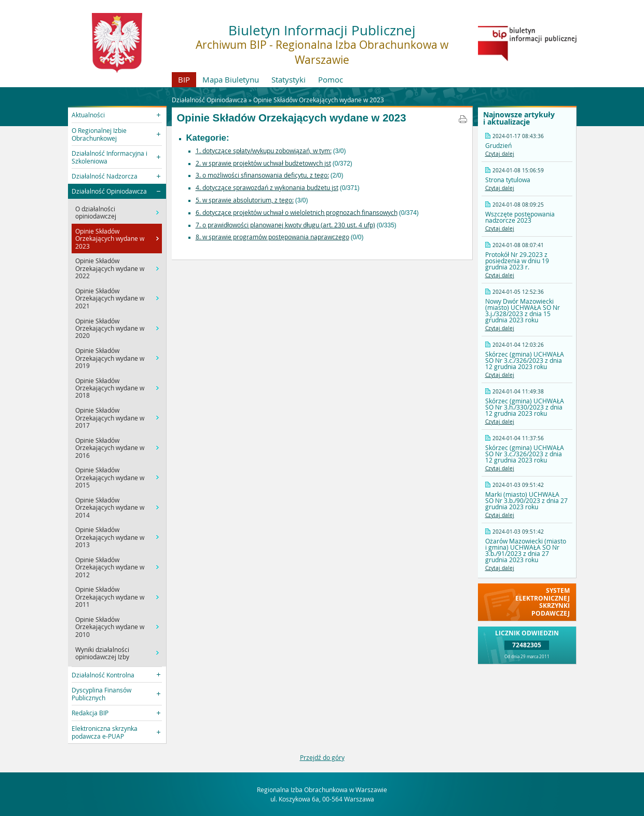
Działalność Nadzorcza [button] (105, 176)
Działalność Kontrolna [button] (103, 675)
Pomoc (331, 79)
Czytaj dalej (500, 154)
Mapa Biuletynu (231, 79)
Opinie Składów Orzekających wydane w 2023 (319, 100)
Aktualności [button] (88, 115)
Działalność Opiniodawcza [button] (109, 191)
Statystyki (289, 79)
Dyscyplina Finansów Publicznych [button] (101, 693)
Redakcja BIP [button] (90, 713)
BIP (184, 79)
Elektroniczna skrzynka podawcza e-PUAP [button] (105, 732)
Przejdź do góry (322, 757)
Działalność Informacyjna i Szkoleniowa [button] (109, 157)
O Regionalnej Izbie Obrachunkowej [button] (99, 134)
